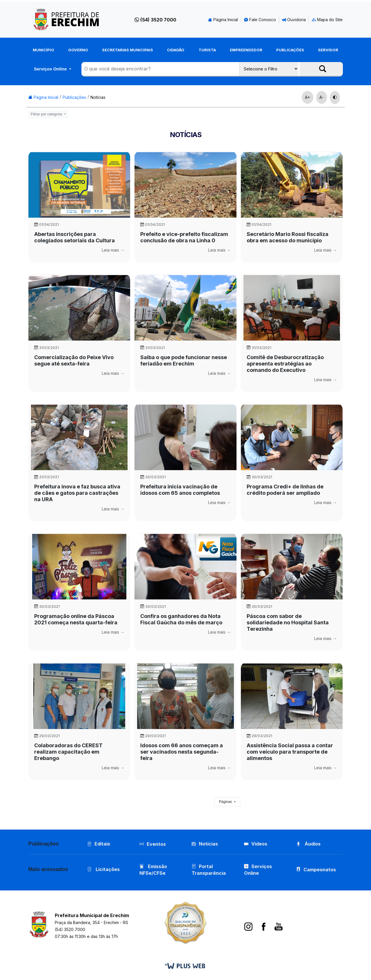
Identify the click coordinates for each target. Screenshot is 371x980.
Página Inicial (223, 20)
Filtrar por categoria (47, 114)
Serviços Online (51, 69)
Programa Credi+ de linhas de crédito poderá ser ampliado (285, 490)
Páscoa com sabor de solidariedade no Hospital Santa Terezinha (288, 622)
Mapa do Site (327, 20)
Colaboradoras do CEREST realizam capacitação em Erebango (68, 752)
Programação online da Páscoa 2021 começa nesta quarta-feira (76, 619)
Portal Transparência (209, 870)
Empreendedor (246, 50)
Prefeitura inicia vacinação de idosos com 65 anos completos (180, 490)
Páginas (226, 802)
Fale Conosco (260, 20)
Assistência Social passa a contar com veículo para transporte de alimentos (290, 752)
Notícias (98, 97)
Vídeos (256, 844)
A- (322, 97)
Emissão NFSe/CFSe (153, 870)
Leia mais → (113, 250)
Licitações (103, 869)
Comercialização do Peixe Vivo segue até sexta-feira (74, 360)
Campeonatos (320, 870)
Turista (207, 50)
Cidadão (176, 50)
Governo (78, 50)
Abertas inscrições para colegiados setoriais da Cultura (74, 237)
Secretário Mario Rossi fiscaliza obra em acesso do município (288, 237)
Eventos (156, 844)
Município (43, 50)
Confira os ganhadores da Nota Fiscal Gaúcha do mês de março (181, 619)
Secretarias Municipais (128, 50)
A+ (308, 97)
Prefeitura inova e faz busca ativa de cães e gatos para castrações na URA (77, 493)
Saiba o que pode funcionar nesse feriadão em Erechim (184, 360)
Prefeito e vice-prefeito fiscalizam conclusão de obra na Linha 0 (184, 237)
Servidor (328, 50)
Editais (99, 844)
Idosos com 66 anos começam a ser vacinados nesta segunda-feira (182, 752)
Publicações (290, 50)
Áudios (308, 844)
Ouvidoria (294, 20)
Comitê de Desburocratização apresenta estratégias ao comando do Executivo (285, 364)
